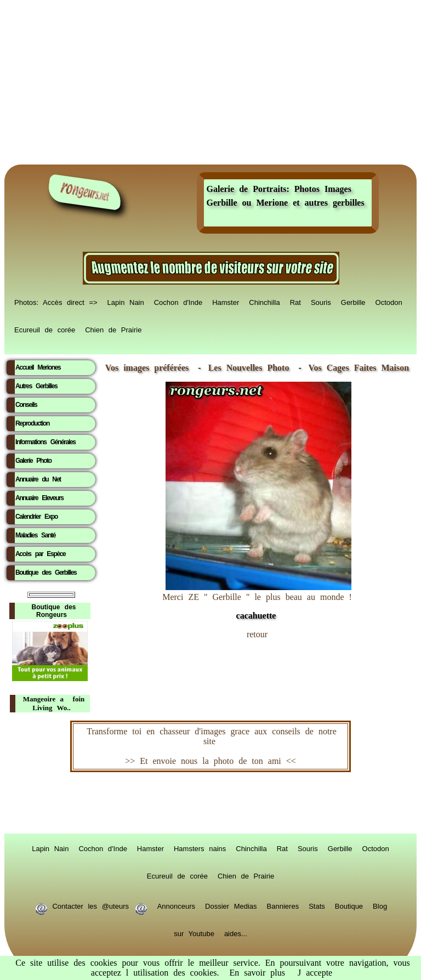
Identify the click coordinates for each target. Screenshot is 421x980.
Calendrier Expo (36, 517)
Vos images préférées (147, 368)
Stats (317, 905)
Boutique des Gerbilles (46, 573)
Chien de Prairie (113, 329)
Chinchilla (264, 302)
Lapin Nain (126, 302)
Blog (380, 905)
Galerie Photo (33, 461)
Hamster (226, 302)
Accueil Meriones (38, 367)
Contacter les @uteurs (91, 905)
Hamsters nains (200, 848)
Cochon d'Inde (178, 302)
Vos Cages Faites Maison (356, 368)
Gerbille (353, 302)
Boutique (349, 905)
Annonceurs (176, 905)
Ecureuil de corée (45, 329)
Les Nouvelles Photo (251, 368)
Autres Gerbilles (36, 386)
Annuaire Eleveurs (39, 498)
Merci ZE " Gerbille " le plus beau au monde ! (257, 601)
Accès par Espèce (40, 554)
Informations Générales (45, 442)
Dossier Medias (231, 905)
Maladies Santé (35, 535)
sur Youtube (194, 933)
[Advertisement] (210, 82)
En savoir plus (257, 973)
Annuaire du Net (38, 479)
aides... (236, 933)
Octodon (389, 302)
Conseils (26, 405)
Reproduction (32, 423)
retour (257, 634)
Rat (295, 302)
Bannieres (283, 905)
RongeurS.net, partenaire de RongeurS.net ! (210, 803)
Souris (321, 302)
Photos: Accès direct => (56, 302)
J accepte (315, 973)
